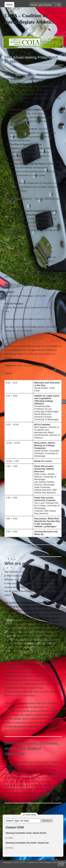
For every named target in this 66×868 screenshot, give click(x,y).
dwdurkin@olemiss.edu (24, 226)
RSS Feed (31, 815)
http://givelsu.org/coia (38, 284)
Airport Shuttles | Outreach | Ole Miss (23, 338)
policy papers (15, 730)
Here (16, 284)
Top (62, 864)
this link (48, 319)
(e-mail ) (10, 838)
